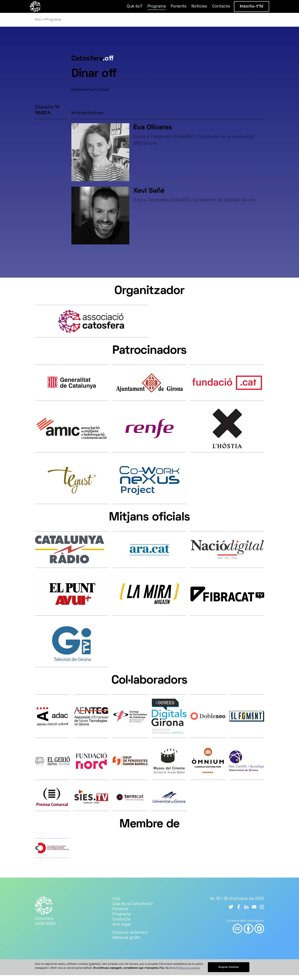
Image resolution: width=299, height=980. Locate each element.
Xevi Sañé (149, 196)
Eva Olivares (153, 133)
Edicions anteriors (130, 938)
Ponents (174, 9)
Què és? (130, 9)
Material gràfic (127, 943)
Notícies (194, 9)
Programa (152, 9)
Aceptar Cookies (229, 972)
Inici (38, 25)
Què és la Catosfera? (133, 909)
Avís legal (122, 929)
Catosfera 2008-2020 (45, 924)
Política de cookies (188, 973)
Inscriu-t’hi (247, 9)
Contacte (216, 9)
